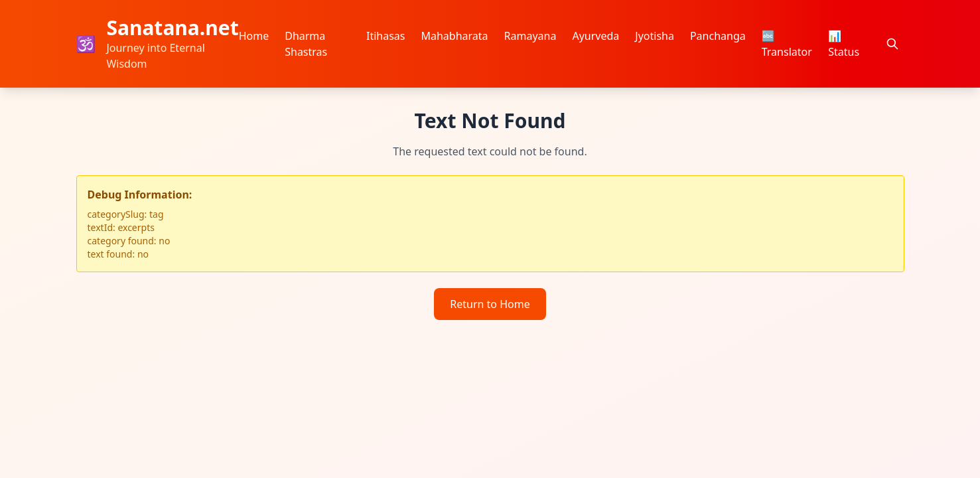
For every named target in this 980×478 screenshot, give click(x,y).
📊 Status (844, 44)
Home (254, 36)
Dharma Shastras (306, 44)
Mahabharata (454, 36)
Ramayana (530, 36)
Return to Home (490, 304)
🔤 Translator (787, 44)
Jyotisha (655, 36)
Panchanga (718, 36)
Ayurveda (595, 36)
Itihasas (386, 36)
